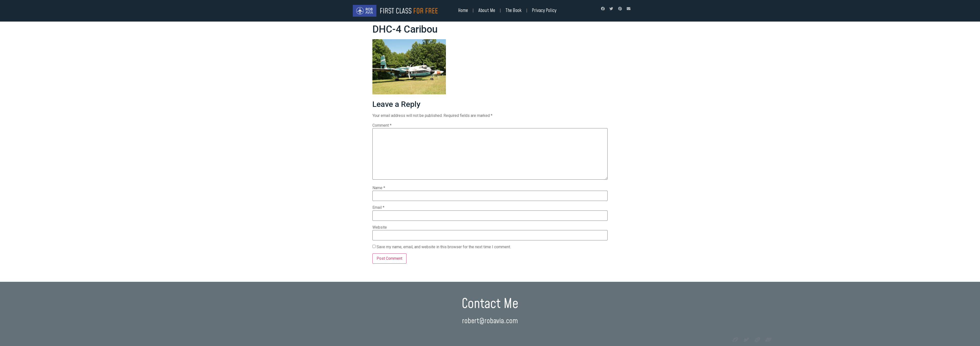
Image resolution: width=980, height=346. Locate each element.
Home (463, 11)
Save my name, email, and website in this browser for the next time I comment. (444, 247)
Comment (382, 125)
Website (380, 227)
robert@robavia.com (490, 321)
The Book (514, 11)
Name (379, 188)
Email (378, 208)
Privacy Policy (544, 11)
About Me (487, 11)
